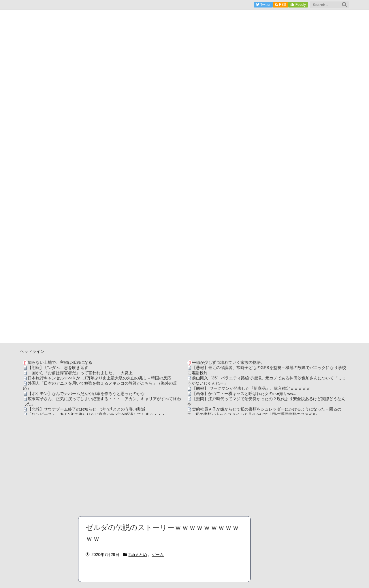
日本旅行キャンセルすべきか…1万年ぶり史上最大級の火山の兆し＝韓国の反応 (99, 378)
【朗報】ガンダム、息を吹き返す (58, 368)
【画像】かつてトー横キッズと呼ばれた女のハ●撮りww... (244, 394)
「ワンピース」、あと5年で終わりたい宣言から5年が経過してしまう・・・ (97, 414)
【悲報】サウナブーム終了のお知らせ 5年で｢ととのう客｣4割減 (86, 409)
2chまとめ (138, 555)
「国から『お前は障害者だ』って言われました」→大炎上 (80, 373)
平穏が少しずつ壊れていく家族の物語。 (228, 362)
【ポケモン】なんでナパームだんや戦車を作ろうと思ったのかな (86, 394)
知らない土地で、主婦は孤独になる (60, 362)
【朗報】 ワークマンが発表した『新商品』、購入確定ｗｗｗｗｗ (251, 388)
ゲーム (158, 555)
